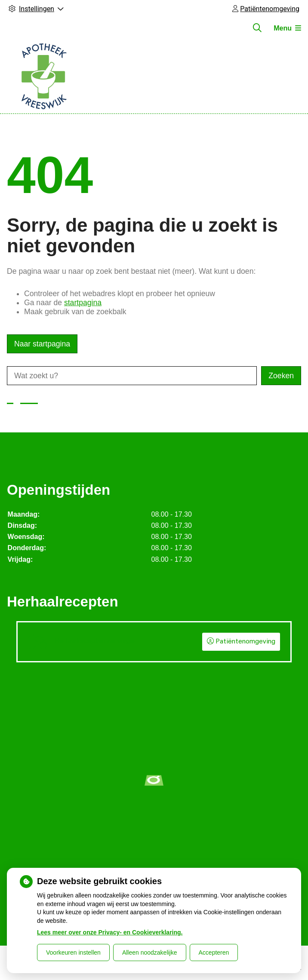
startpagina (83, 303)
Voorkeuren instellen (73, 952)
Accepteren (214, 952)
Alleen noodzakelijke (150, 952)
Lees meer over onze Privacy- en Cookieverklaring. (110, 932)
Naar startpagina (42, 344)
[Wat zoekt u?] (132, 376)
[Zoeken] (257, 28)
